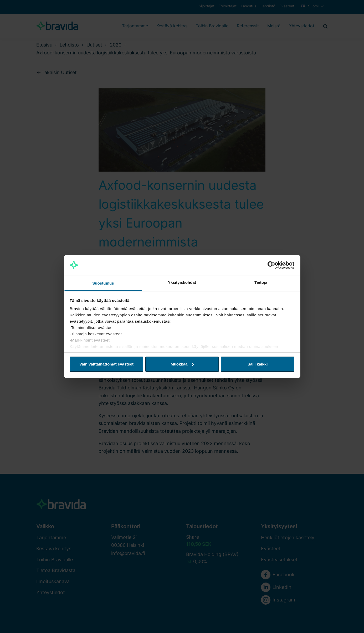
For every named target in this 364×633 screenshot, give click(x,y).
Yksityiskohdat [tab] (182, 282)
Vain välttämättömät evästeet (106, 364)
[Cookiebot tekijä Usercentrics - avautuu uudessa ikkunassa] (271, 265)
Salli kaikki (258, 364)
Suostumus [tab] (103, 283)
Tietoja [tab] (261, 282)
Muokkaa (182, 364)
